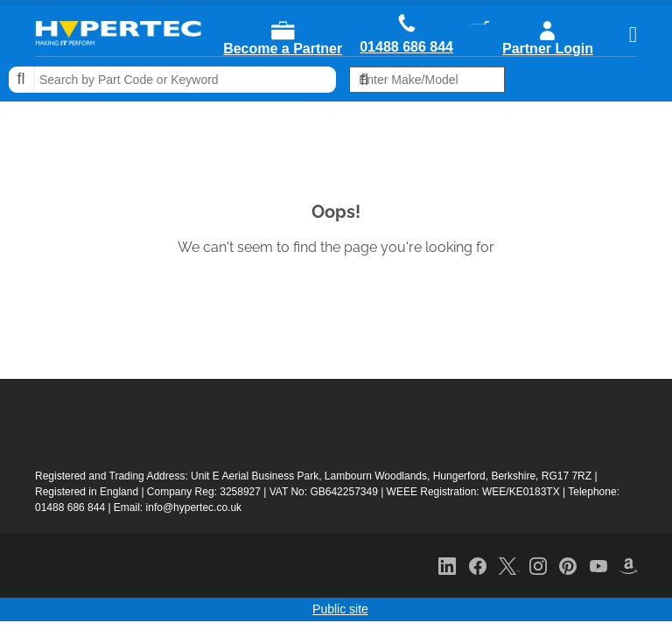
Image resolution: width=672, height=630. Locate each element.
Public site (340, 609)
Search (22, 80)
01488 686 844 (406, 47)
